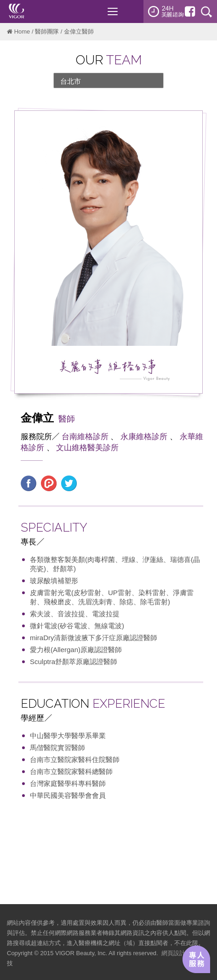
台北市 (71, 81)
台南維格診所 (85, 437)
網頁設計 (173, 953)
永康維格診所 (144, 437)
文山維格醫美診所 (87, 448)
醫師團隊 (47, 32)
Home (22, 32)
